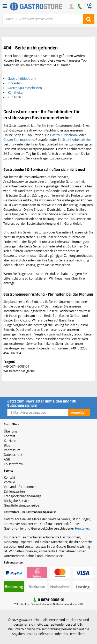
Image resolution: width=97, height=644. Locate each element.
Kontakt (9, 436)
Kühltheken (16, 93)
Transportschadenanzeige (23, 496)
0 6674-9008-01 (51, 600)
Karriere (10, 441)
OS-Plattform (13, 464)
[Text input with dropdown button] (43, 19)
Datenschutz (13, 455)
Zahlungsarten (14, 491)
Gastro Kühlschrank (22, 79)
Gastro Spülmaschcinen (25, 88)
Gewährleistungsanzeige (21, 505)
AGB (7, 459)
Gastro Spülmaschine (19, 140)
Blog (7, 445)
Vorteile (9, 482)
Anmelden (79, 412)
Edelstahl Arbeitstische (74, 140)
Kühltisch (14, 97)
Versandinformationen (20, 487)
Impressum (12, 450)
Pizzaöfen (15, 83)
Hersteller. (83, 528)
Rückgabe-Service (17, 501)
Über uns (10, 431)
